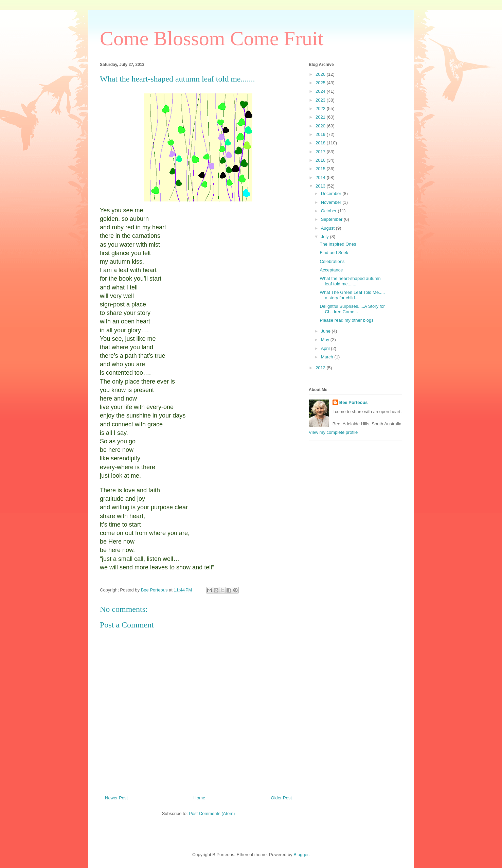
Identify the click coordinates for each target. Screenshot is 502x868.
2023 (321, 100)
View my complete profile (333, 432)
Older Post (281, 798)
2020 (321, 126)
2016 (321, 160)
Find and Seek (334, 253)
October (329, 211)
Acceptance (331, 270)
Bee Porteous (354, 402)
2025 (321, 83)
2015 (321, 169)
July (326, 237)
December (332, 193)
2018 (321, 143)
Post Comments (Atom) (212, 813)
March (328, 357)
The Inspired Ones (338, 244)
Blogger (301, 855)
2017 (321, 152)
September (332, 219)
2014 (321, 178)
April (326, 348)
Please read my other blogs (346, 320)
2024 (321, 91)
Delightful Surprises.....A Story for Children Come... (352, 309)
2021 (321, 117)
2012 (321, 368)
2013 (321, 186)
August (328, 228)
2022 (321, 109)
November (332, 202)
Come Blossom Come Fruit (212, 38)
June (326, 331)
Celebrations (332, 261)
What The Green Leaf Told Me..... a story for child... (352, 295)
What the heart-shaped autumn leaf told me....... (350, 281)
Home (200, 798)
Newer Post (116, 798)
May (326, 340)
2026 (321, 74)
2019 (321, 134)
